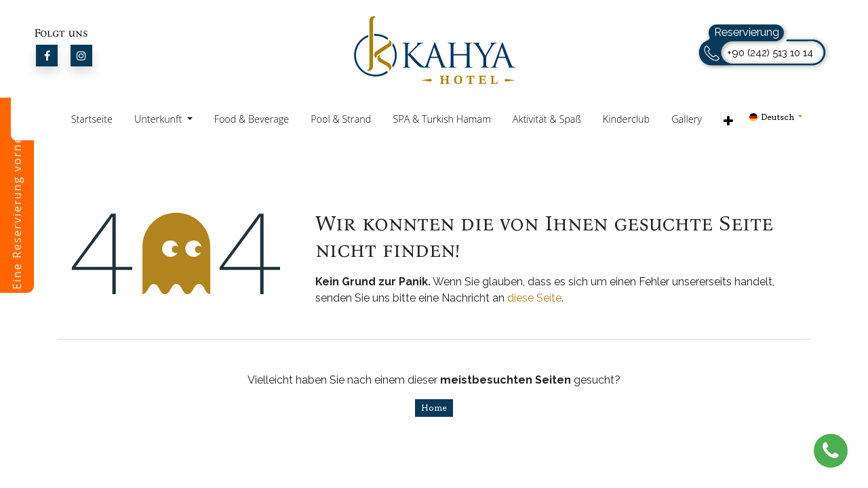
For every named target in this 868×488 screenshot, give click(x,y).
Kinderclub (626, 119)
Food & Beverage (252, 119)
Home (434, 408)
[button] (728, 121)
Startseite (92, 119)
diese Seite (534, 298)
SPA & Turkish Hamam (441, 119)
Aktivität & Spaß (547, 119)
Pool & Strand (341, 119)
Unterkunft (159, 119)
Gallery (687, 119)
